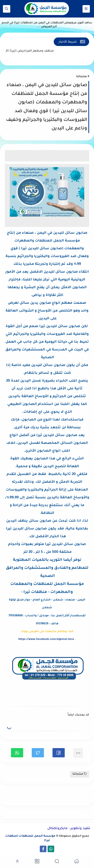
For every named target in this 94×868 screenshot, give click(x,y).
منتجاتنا (81, 77)
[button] (59, 753)
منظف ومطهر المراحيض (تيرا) (28, 51)
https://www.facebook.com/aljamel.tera (46, 640)
